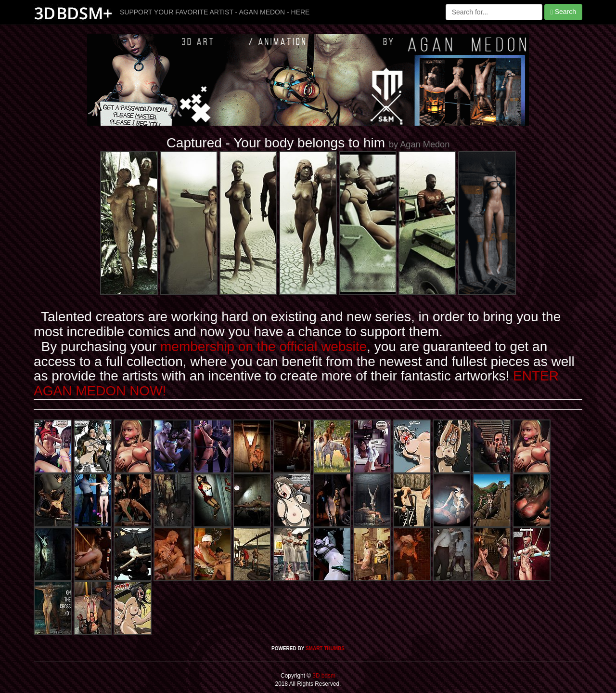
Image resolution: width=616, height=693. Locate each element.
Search (563, 12)
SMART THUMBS (325, 648)
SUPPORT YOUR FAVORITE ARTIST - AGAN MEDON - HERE (215, 12)
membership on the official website (263, 346)
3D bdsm (323, 676)
